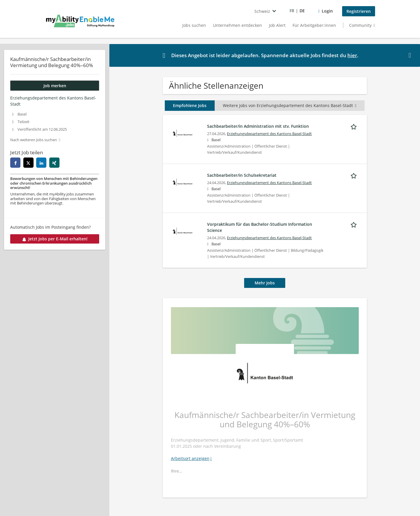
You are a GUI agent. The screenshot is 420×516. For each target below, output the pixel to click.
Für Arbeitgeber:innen (314, 25)
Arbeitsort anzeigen (190, 458)
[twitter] (28, 163)
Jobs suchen (194, 25)
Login (327, 11)
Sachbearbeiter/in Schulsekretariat (242, 175)
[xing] (54, 163)
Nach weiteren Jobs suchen (34, 140)
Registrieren (359, 11)
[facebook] (15, 163)
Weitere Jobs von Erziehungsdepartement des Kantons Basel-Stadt (290, 105)
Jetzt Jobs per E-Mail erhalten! (55, 239)
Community (360, 25)
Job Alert (277, 25)
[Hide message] (411, 55)
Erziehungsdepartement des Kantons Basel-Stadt (269, 134)
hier (352, 55)
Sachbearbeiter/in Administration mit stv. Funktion (258, 126)
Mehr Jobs (265, 283)
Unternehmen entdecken (237, 25)
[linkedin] (41, 163)
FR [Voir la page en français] (292, 11)
